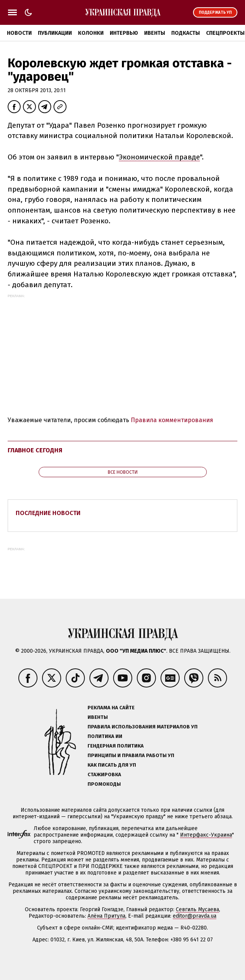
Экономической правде (159, 157)
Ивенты (155, 33)
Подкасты (186, 33)
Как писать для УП (112, 765)
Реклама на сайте (111, 708)
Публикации (55, 33)
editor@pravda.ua (195, 916)
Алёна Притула (106, 916)
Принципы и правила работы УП (131, 755)
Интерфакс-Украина (206, 835)
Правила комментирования (172, 420)
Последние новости (48, 513)
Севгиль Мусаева (197, 909)
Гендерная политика (116, 746)
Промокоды (104, 784)
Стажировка (104, 774)
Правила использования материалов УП (143, 727)
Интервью (124, 33)
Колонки (91, 33)
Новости (19, 33)
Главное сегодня (35, 450)
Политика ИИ (105, 736)
